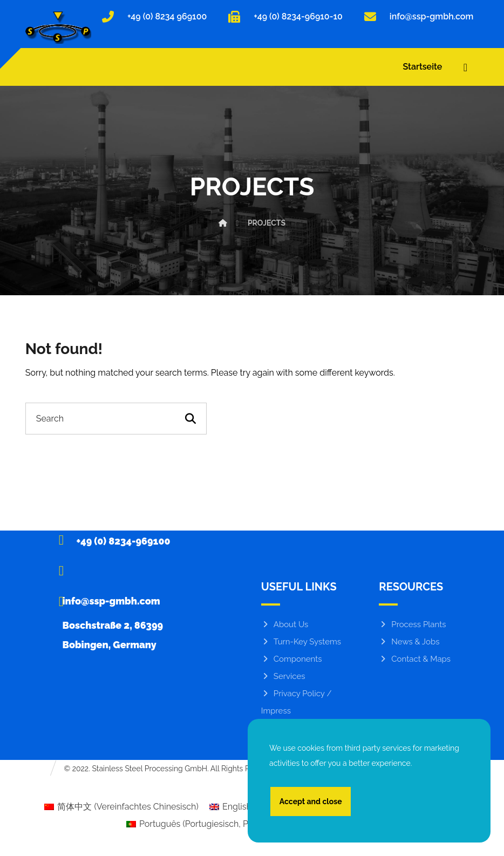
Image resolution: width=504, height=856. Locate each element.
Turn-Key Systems (301, 644)
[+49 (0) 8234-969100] (113, 541)
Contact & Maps (415, 661)
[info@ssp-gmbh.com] (113, 572)
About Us (285, 627)
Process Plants (412, 627)
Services (283, 678)
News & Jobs (409, 644)
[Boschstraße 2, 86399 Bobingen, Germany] (113, 603)
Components (292, 661)
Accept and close (311, 801)
